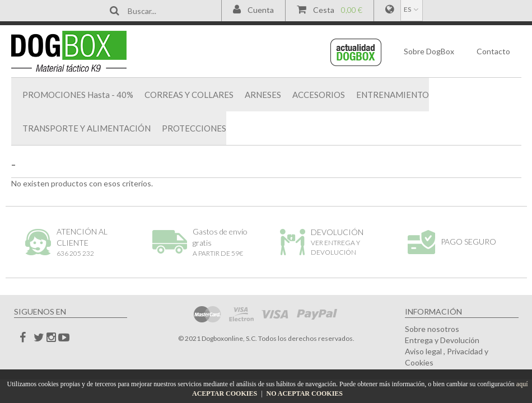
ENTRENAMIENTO (393, 95)
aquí (522, 384)
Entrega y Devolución (442, 340)
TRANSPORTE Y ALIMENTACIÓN (87, 128)
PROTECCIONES (194, 128)
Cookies (419, 362)
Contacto (493, 51)
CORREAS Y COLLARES (189, 95)
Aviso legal (423, 351)
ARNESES (263, 95)
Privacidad (465, 351)
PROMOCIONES (78, 95)
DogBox (429, 51)
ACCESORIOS (319, 95)
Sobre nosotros (432, 329)
